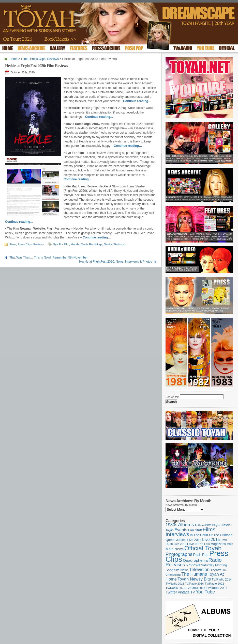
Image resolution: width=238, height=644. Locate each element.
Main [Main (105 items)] (230, 544)
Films (25, 59)
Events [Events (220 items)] (181, 530)
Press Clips (38, 59)
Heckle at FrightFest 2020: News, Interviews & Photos (116, 262)
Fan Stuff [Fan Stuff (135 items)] (195, 530)
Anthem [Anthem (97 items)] (200, 525)
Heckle (75, 244)
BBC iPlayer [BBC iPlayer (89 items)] (213, 525)
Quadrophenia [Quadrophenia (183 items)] (195, 560)
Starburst (119, 244)
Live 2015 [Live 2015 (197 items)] (211, 539)
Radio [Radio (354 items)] (215, 560)
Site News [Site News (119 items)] (181, 570)
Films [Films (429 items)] (209, 529)
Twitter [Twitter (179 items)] (171, 592)
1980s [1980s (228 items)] (171, 525)
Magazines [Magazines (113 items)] (218, 544)
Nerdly (108, 244)
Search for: (172, 397)
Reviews (53, 59)
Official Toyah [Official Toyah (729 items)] (203, 548)
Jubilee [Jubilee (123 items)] (181, 540)
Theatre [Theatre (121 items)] (216, 570)
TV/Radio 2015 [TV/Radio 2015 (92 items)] (175, 584)
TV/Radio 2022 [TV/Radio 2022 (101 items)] (175, 588)
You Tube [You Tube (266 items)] (205, 592)
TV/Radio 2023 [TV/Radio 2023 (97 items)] (195, 588)
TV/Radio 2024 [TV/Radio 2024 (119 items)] (216, 588)
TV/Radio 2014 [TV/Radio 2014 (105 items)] (222, 579)
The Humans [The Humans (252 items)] (194, 574)
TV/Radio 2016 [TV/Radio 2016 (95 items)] (194, 584)
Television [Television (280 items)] (199, 569)
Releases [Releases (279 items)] (175, 565)
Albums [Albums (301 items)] (186, 525)
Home (13, 59)
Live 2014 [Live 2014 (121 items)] (195, 540)
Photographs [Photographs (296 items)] (179, 554)
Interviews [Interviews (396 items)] (177, 534)
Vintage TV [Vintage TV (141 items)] (186, 592)
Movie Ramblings (92, 244)
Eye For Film (61, 244)
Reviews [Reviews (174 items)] (193, 565)
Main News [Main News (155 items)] (175, 549)
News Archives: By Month (181, 505)
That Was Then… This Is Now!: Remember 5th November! (49, 257)
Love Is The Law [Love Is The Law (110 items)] (198, 544)
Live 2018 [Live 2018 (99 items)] (180, 544)
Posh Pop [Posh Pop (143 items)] (201, 555)
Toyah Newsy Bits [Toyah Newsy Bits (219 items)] (194, 579)
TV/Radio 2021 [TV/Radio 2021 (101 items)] (214, 584)
